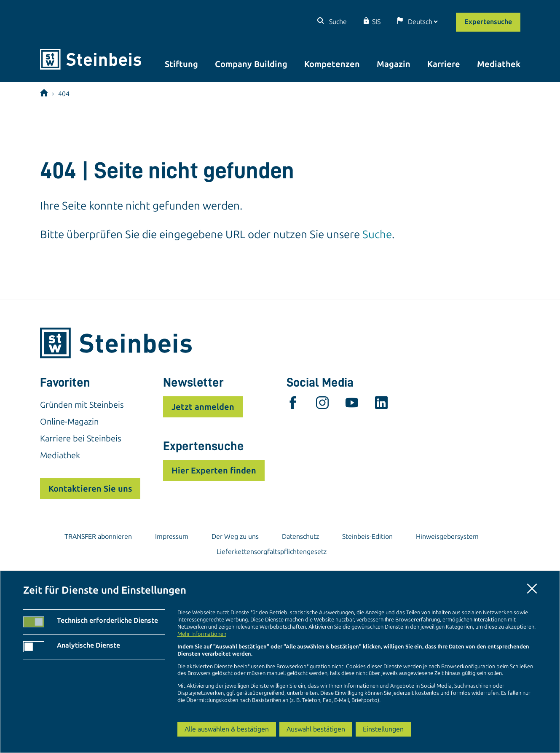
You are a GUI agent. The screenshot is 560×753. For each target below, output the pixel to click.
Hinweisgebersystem (447, 537)
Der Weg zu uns (235, 537)
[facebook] (293, 405)
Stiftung (181, 64)
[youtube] (352, 405)
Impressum (172, 537)
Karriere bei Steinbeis (81, 438)
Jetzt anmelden (203, 407)
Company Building (251, 64)
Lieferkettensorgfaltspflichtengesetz (272, 552)
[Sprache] (423, 22)
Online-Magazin (69, 422)
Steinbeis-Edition (367, 537)
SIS (376, 22)
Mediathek (499, 64)
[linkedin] (381, 405)
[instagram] (322, 405)
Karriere (444, 64)
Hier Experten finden (214, 471)
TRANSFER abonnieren (98, 537)
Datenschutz (300, 537)
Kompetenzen (332, 64)
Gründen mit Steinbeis (82, 405)
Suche (337, 22)
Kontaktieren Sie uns (90, 489)
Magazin (394, 64)
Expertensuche (488, 22)
